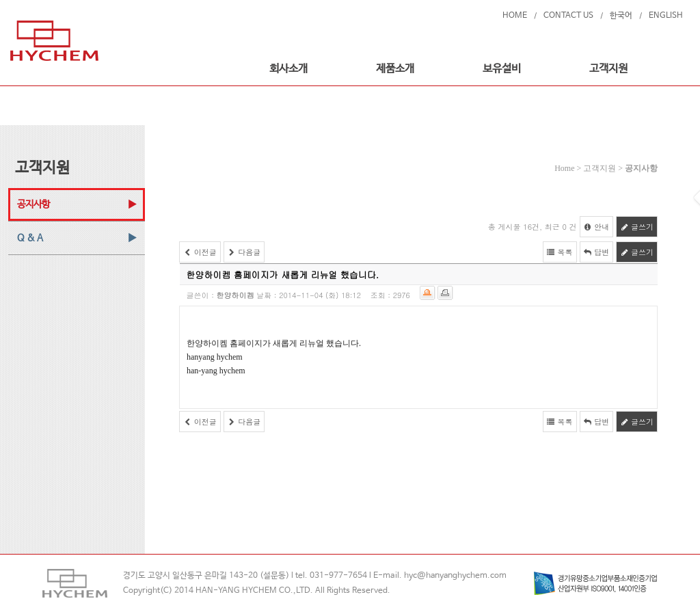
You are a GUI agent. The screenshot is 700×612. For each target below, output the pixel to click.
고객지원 (608, 69)
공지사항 (33, 204)
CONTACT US (568, 16)
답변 (597, 252)
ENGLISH (666, 16)
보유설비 (502, 69)
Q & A (30, 238)
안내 (597, 227)
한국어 (621, 16)
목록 (560, 252)
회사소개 (288, 69)
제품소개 (395, 69)
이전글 (200, 252)
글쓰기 (637, 227)
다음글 (244, 252)
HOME (515, 16)
